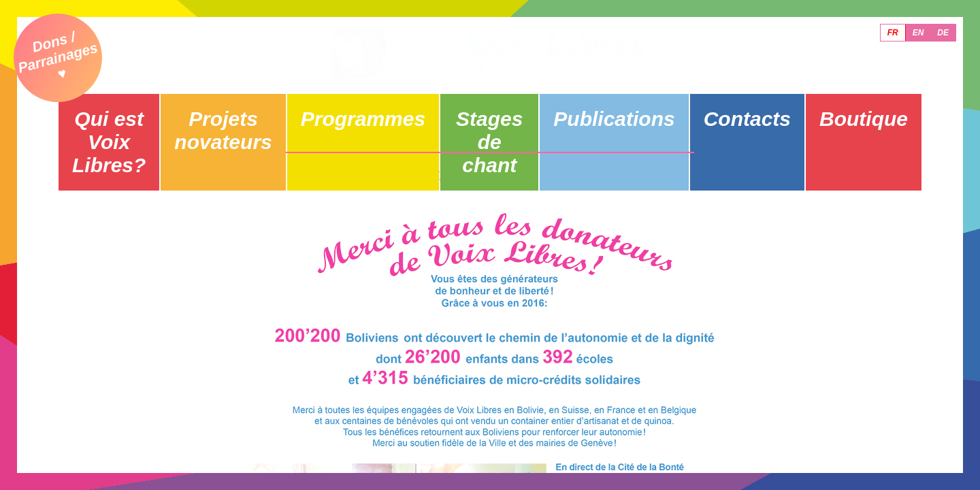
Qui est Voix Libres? (120, 107)
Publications (614, 107)
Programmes (367, 107)
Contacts (737, 107)
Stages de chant (490, 107)
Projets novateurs (243, 107)
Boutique (861, 107)
